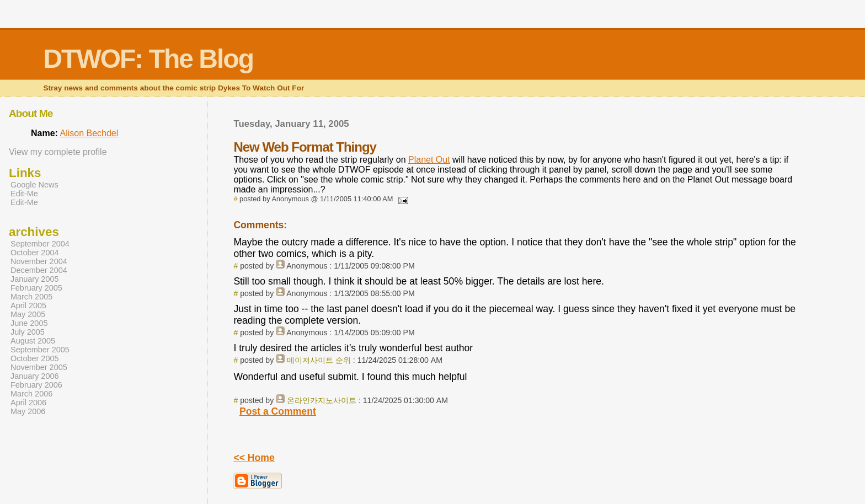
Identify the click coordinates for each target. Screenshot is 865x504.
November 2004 (39, 261)
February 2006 (36, 385)
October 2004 (35, 253)
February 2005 (36, 288)
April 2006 (28, 403)
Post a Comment (278, 411)
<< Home (254, 458)
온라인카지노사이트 (322, 400)
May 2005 (28, 314)
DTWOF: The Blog (148, 59)
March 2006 (31, 394)
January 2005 (35, 279)
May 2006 (28, 411)
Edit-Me (24, 194)
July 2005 (28, 332)
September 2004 (40, 244)
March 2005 (31, 297)
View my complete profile (58, 152)
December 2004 (39, 270)
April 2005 (28, 305)
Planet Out (429, 160)
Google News (34, 185)
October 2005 (35, 358)
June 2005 (29, 323)
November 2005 (39, 367)
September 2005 (40, 350)
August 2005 (33, 341)
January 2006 (35, 376)
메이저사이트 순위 (319, 360)
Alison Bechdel (89, 133)
